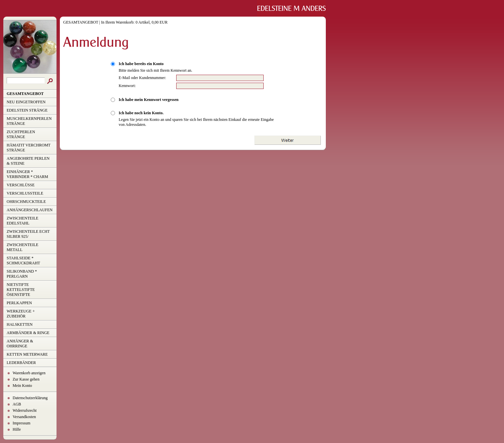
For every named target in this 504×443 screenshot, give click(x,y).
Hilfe (17, 429)
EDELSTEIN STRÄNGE (27, 110)
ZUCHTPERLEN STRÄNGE (21, 134)
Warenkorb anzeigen (29, 373)
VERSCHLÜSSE (21, 185)
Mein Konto (22, 386)
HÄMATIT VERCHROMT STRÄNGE (29, 148)
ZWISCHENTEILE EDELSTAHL (22, 221)
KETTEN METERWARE (27, 354)
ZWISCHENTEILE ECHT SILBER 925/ (28, 234)
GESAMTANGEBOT (25, 94)
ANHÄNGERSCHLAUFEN (30, 210)
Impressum (21, 423)
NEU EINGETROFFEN (26, 102)
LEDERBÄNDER (21, 363)
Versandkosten (24, 417)
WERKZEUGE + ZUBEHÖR (21, 314)
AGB (17, 404)
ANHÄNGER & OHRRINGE (20, 344)
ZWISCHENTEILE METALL (22, 247)
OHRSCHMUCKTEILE (26, 202)
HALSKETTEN (20, 324)
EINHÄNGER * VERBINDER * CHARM (27, 174)
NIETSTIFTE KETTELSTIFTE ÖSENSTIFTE (21, 290)
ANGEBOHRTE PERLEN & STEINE (28, 161)
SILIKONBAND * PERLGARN (22, 274)
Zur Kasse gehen (26, 379)
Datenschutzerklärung (30, 398)
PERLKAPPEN (19, 303)
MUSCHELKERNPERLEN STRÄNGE (29, 121)
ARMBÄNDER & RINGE (28, 333)
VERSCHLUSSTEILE (25, 193)
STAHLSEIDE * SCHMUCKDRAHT (23, 261)
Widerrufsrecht (25, 410)
